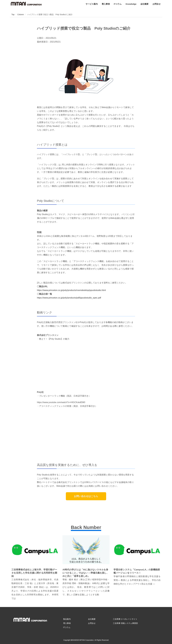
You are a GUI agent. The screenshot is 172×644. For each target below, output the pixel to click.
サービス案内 (92, 4)
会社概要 (144, 4)
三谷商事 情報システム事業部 (125, 623)
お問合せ (157, 4)
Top (13, 14)
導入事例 (106, 4)
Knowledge (131, 4)
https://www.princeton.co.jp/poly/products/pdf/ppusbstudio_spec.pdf (69, 298)
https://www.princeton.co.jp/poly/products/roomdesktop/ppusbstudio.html (71, 290)
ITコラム (118, 4)
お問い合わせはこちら (86, 496)
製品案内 (67, 619)
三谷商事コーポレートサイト (125, 619)
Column (21, 14)
